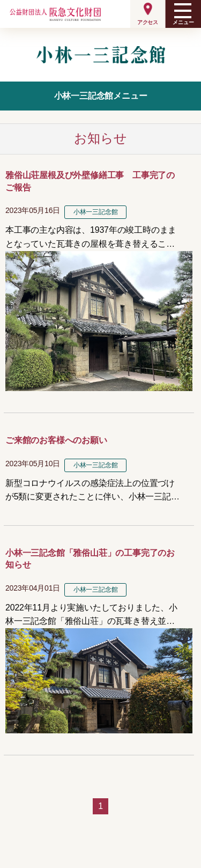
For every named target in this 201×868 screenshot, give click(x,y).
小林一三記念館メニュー (101, 96)
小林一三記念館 (96, 212)
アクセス (148, 22)
